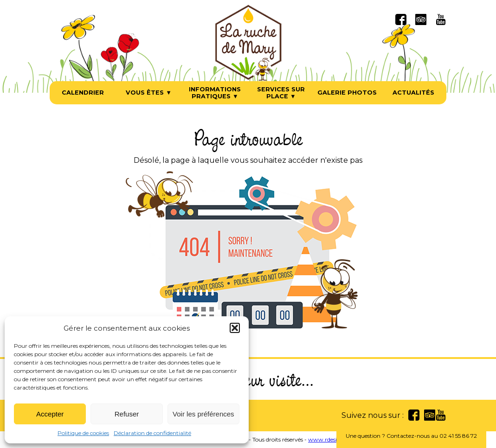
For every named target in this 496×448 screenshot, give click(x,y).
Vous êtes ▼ (149, 93)
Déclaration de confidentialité (152, 433)
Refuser (127, 414)
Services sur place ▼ (281, 93)
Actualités (413, 93)
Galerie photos (347, 93)
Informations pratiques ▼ (215, 93)
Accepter (50, 414)
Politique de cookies (83, 433)
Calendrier (83, 93)
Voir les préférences (203, 414)
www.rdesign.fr (329, 439)
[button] (235, 328)
